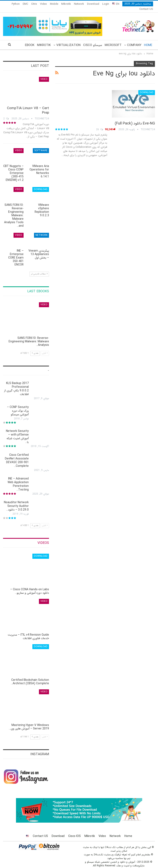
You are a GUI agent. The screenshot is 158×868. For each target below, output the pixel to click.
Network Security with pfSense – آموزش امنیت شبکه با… (17, 432)
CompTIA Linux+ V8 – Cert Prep (28, 106)
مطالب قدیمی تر (39, 269)
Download (93, 4)
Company (134, 40)
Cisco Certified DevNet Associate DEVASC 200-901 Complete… (17, 456)
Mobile (54, 4)
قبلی (45, 348)
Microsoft (113, 40)
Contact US (40, 831)
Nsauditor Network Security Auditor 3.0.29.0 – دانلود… (16, 501)
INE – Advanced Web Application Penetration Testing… (18, 479)
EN (116, 4)
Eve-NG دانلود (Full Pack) (135, 119)
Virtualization (68, 40)
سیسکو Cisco (93, 40)
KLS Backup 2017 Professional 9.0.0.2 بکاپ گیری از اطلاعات (16, 384)
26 (99, 125)
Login (106, 4)
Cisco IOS (74, 831)
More (33, 4)
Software (41, 146)
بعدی (35, 348)
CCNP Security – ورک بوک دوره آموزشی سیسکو (18, 406)
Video (43, 4)
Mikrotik (66, 4)
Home (148, 40)
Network (79, 4)
